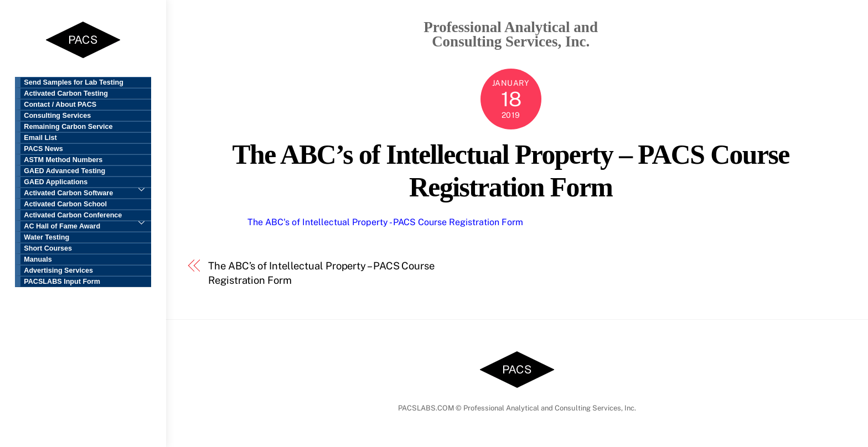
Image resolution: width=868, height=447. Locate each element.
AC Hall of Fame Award (62, 226)
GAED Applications (87, 183)
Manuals (38, 259)
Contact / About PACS (60, 105)
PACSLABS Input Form (62, 282)
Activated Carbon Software (68, 193)
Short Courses (48, 248)
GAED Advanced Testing (64, 171)
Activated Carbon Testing (66, 93)
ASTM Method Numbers (63, 160)
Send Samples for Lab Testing (74, 82)
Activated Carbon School (65, 204)
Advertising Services (58, 271)
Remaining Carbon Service (68, 127)
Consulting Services (57, 116)
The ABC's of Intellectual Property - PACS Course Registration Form (385, 222)
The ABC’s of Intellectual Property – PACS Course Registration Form (321, 273)
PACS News (43, 149)
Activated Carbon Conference (87, 216)
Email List (40, 138)
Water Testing (46, 237)
